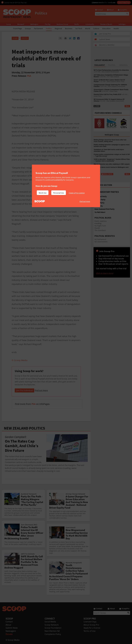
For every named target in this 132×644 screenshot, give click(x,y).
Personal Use (59, 193)
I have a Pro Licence (77, 193)
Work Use (43, 193)
